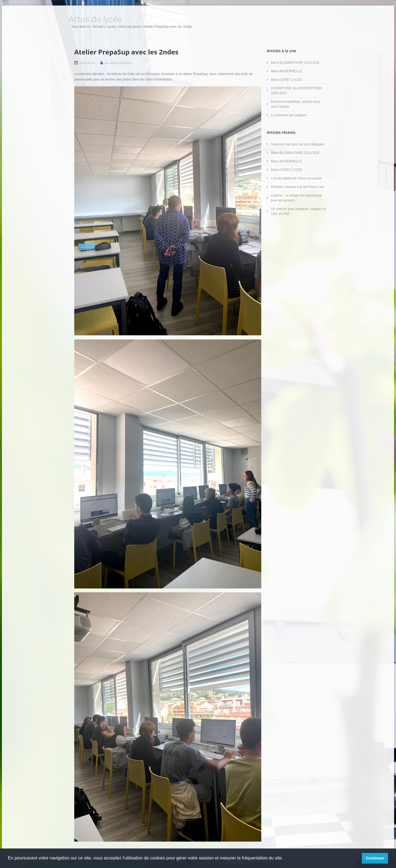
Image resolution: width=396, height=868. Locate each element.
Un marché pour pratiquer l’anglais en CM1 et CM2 (298, 211)
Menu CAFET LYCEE (287, 80)
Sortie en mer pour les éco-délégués (297, 144)
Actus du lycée (130, 27)
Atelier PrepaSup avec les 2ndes (126, 52)
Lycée (111, 27)
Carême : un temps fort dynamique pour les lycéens (296, 198)
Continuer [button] (375, 858)
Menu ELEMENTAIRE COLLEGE (295, 63)
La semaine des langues (289, 115)
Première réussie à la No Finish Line (297, 187)
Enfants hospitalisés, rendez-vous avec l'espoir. (295, 104)
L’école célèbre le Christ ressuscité (296, 178)
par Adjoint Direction (118, 63)
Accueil (98, 27)
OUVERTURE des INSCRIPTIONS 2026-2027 (296, 91)
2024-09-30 (87, 63)
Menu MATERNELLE (286, 71)
